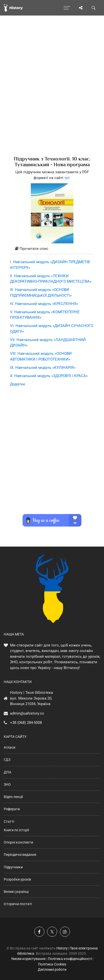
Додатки (18, 384)
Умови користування (28, 959)
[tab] (52, 249)
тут (67, 178)
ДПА (8, 772)
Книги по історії (16, 830)
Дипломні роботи (52, 969)
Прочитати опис (32, 249)
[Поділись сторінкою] (81, 8)
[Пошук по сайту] (94, 8)
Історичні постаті (18, 904)
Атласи (10, 747)
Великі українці (16, 892)
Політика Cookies (52, 964)
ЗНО (7, 784)
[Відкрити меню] (67, 8)
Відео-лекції (13, 797)
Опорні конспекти (18, 842)
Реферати (12, 809)
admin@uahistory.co (27, 713)
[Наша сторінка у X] (52, 932)
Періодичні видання (20, 855)
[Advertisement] (52, 95)
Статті (9, 822)
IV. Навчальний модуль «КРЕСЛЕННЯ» (44, 304)
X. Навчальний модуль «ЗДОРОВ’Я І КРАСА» (49, 376)
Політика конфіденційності (70, 959)
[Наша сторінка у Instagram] (65, 932)
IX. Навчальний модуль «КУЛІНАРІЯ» (43, 368)
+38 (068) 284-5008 (26, 723)
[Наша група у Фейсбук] (39, 932)
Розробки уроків (17, 879)
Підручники (13, 867)
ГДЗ (7, 760)
